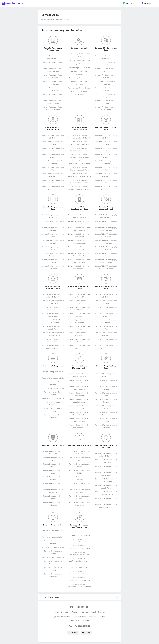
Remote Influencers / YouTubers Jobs (79, 526)
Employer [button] (129, 3)
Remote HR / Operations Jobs (106, 49)
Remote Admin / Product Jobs (53, 128)
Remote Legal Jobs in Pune (80, 78)
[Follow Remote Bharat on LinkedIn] (78, 607)
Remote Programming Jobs (53, 208)
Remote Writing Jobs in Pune (53, 398)
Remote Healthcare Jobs (79, 445)
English (86, 633)
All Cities (73, 633)
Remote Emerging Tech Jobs (106, 287)
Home (56, 612)
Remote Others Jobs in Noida (53, 547)
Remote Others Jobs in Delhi (53, 537)
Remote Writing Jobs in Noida (53, 388)
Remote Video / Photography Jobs (106, 208)
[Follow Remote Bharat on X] (75, 607)
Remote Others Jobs (53, 525)
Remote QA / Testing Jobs (106, 367)
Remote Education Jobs (53, 445)
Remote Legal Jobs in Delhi (79, 60)
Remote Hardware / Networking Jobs (79, 128)
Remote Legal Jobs (79, 48)
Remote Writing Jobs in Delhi (53, 378)
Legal (93, 612)
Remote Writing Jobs (53, 366)
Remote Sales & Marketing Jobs (79, 367)
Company (65, 612)
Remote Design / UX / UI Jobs (106, 128)
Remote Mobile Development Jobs (79, 208)
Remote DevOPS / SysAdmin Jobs (53, 287)
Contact (85, 612)
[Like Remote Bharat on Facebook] (72, 607)
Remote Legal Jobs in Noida (79, 68)
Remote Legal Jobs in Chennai (80, 88)
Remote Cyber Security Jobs (79, 287)
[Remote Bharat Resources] (87, 607)
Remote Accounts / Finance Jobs (53, 49)
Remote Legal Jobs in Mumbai (80, 64)
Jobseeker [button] (147, 3)
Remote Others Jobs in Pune (53, 557)
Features (76, 612)
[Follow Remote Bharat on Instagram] (83, 607)
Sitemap (102, 612)
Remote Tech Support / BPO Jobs (106, 446)
